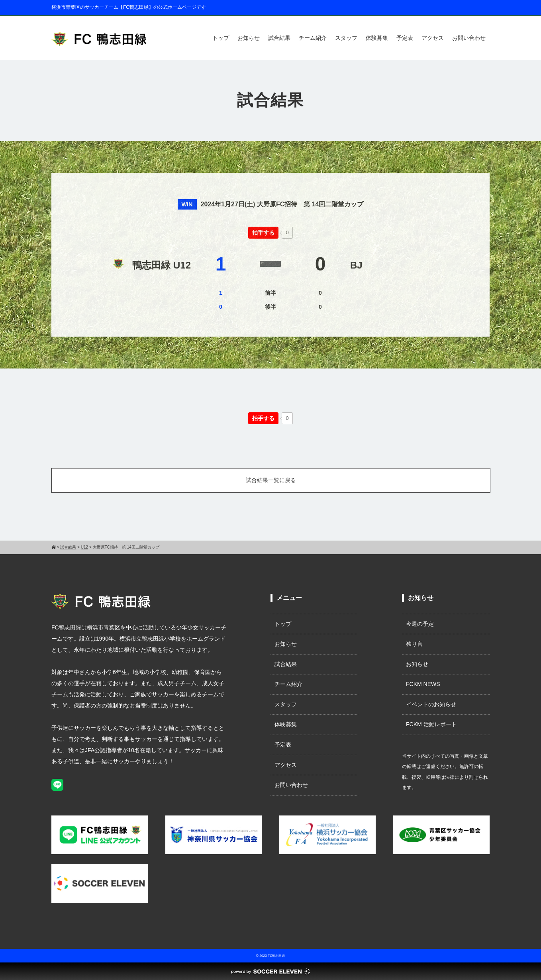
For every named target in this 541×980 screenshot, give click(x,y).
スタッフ (346, 38)
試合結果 (279, 38)
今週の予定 (420, 624)
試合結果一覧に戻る (271, 480)
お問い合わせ (469, 38)
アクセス (433, 38)
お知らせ (249, 38)
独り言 (414, 644)
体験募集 (377, 38)
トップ (221, 38)
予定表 (405, 38)
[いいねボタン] (263, 233)
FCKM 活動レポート (431, 724)
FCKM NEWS (426, 684)
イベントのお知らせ (431, 704)
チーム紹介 (313, 38)
